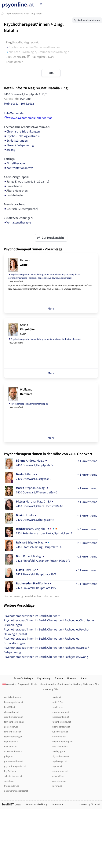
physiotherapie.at (60, 756)
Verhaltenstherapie (17, 223)
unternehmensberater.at (16, 791)
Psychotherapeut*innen (18, 14)
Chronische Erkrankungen (22, 132)
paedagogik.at (59, 752)
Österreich (9, 684)
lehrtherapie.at (59, 737)
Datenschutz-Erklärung (36, 804)
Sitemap (59, 678)
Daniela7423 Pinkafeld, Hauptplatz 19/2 (36, 586)
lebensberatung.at (13, 737)
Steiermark (88, 684)
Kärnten (34, 684)
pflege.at (8, 756)
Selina (27, 329)
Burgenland (23, 684)
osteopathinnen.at (13, 752)
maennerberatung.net (62, 742)
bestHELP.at (58, 702)
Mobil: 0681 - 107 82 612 (19, 104)
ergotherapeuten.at (14, 717)
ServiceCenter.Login (23, 678)
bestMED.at (10, 707)
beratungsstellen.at (14, 702)
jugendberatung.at (61, 727)
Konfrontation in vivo (19, 168)
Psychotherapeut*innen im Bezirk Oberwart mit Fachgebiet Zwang (46, 657)
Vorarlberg (48, 689)
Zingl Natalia (36, 14)
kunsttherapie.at (60, 732)
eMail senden (15, 113)
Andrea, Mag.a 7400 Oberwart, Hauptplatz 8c (35, 463)
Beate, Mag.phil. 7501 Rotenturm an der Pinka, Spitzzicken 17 (44, 531)
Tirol (97, 684)
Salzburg (78, 684)
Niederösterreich (48, 684)
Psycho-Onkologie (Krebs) (22, 136)
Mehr (51, 309)
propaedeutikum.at (14, 761)
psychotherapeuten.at (15, 766)
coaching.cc (57, 707)
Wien (57, 689)
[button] (97, 5)
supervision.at (59, 781)
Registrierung (44, 678)
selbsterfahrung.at (13, 776)
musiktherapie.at (60, 747)
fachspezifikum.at (60, 717)
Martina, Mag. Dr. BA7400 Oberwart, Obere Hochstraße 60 (40, 504)
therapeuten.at (11, 786)
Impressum (57, 804)
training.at (57, 786)
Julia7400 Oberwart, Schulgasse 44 (35, 518)
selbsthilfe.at (58, 776)
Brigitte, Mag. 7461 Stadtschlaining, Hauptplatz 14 (39, 545)
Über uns (72, 678)
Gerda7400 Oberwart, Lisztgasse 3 (34, 477)
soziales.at (9, 781)
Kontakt (84, 678)
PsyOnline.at (10, 771)
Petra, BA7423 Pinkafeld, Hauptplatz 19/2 (36, 572)
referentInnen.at (60, 771)
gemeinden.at (11, 727)
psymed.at (57, 766)
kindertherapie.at (13, 732)
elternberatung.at (60, 712)
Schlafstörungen (16, 141)
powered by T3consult (89, 804)
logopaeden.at (11, 742)
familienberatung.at (14, 722)
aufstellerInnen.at (13, 697)
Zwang (9, 150)
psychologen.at (59, 761)
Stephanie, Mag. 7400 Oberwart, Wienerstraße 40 (36, 490)
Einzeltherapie (14, 163)
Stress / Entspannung (19, 145)
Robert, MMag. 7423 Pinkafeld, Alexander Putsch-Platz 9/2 (43, 558)
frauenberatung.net (61, 722)
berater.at (56, 697)
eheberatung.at (12, 712)
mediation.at (10, 747)
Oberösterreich (65, 684)
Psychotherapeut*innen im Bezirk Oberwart (32, 616)
